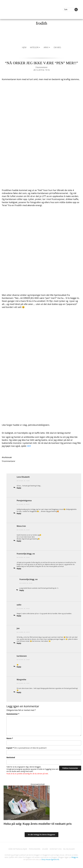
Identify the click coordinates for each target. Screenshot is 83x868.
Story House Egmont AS (50, 858)
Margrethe (22, 678)
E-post (27, 747)
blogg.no (75, 856)
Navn (10, 737)
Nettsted (11, 756)
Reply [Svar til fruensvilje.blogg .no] (19, 568)
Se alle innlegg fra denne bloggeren (41, 833)
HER (29, 446)
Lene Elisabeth (23, 477)
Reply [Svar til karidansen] (19, 666)
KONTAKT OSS (56, 848)
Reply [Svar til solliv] (19, 615)
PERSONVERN (34, 848)
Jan (18, 628)
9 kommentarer (42, 67)
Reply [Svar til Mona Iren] (19, 540)
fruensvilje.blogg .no (26, 553)
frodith (42, 23)
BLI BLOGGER (70, 848)
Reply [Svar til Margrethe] (19, 691)
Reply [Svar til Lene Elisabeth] (19, 488)
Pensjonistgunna (24, 500)
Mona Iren (21, 526)
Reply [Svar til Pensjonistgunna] (19, 513)
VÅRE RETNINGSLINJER (17, 848)
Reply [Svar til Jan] (19, 642)
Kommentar (13, 713)
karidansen (22, 655)
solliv (19, 604)
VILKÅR (45, 848)
